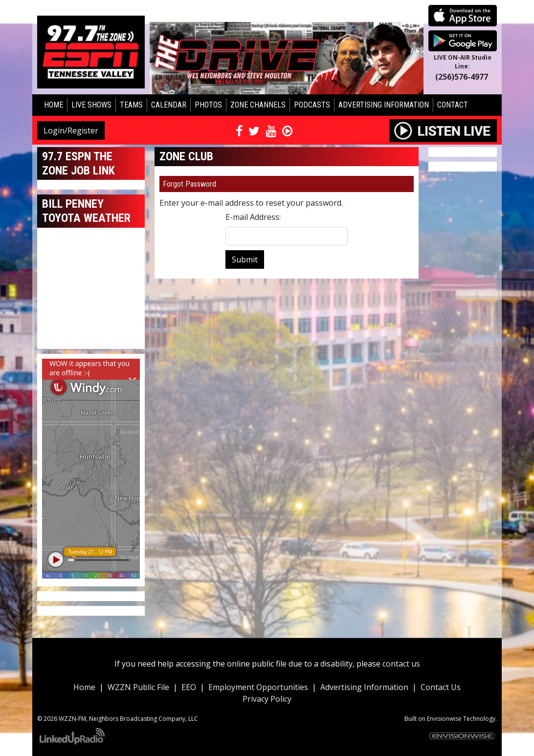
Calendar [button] (169, 105)
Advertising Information (364, 687)
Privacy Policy (267, 699)
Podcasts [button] (312, 105)
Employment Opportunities (258, 687)
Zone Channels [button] (258, 105)
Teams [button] (131, 105)
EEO (189, 687)
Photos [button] (208, 105)
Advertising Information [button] (384, 105)
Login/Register (71, 130)
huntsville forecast (91, 339)
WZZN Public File (138, 687)
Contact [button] (453, 105)
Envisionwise (444, 719)
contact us (401, 664)
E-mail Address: (253, 217)
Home (54, 105)
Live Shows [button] (91, 105)
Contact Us (441, 687)
